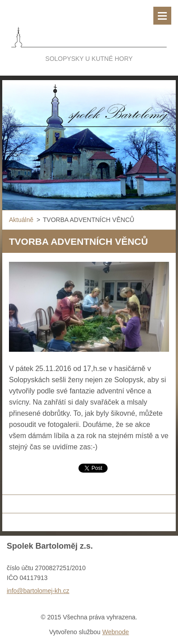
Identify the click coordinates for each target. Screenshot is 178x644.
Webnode (116, 632)
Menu (162, 16)
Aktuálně (21, 220)
